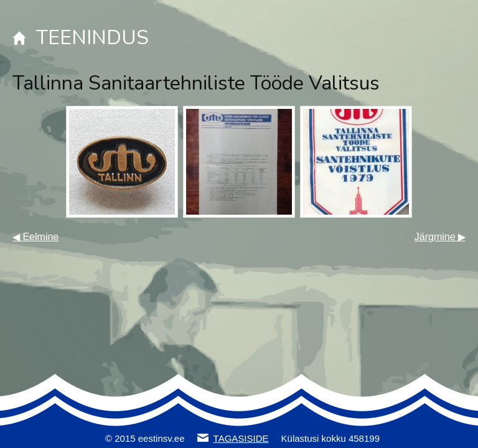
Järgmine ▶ (440, 237)
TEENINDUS (92, 38)
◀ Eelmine (35, 237)
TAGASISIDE (241, 438)
